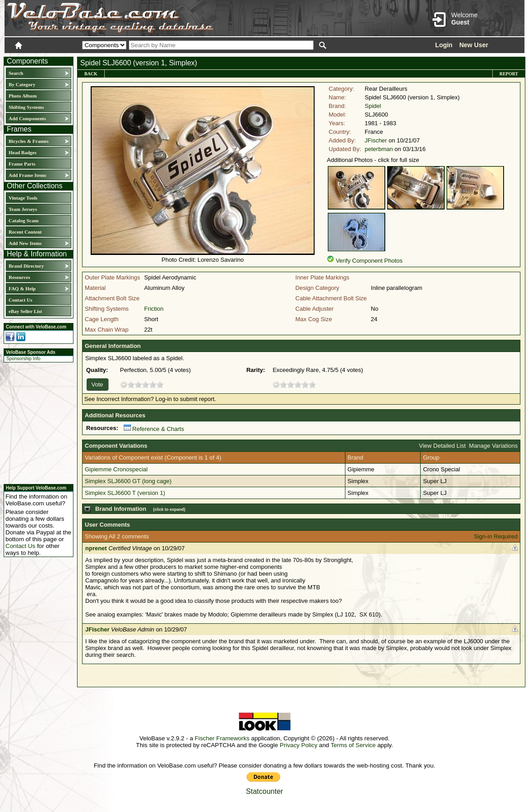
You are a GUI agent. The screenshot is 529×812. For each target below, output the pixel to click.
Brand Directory (26, 266)
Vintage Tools (23, 198)
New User (474, 45)
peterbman (379, 149)
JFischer (376, 140)
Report (509, 74)
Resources (19, 277)
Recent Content (25, 232)
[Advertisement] (36, 422)
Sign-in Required (496, 536)
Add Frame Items (27, 175)
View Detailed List (442, 446)
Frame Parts (22, 164)
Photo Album (23, 96)
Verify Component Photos (369, 261)
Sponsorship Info (23, 359)
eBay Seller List (25, 311)
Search (16, 73)
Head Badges (22, 152)
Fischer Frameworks (222, 738)
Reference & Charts (154, 429)
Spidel (373, 106)
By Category (22, 84)
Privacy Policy (298, 745)
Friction (154, 309)
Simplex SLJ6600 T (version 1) (125, 493)
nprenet (96, 548)
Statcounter (265, 791)
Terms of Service (353, 745)
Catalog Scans (24, 220)
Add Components (27, 118)
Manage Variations (493, 446)
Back (91, 74)
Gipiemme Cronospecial (116, 469)
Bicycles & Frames (29, 141)
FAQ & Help (22, 289)
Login (444, 45)
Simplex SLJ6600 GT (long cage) (128, 481)
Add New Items (25, 243)
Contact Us (20, 300)
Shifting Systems (26, 107)
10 (160, 384)
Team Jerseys (23, 209)
